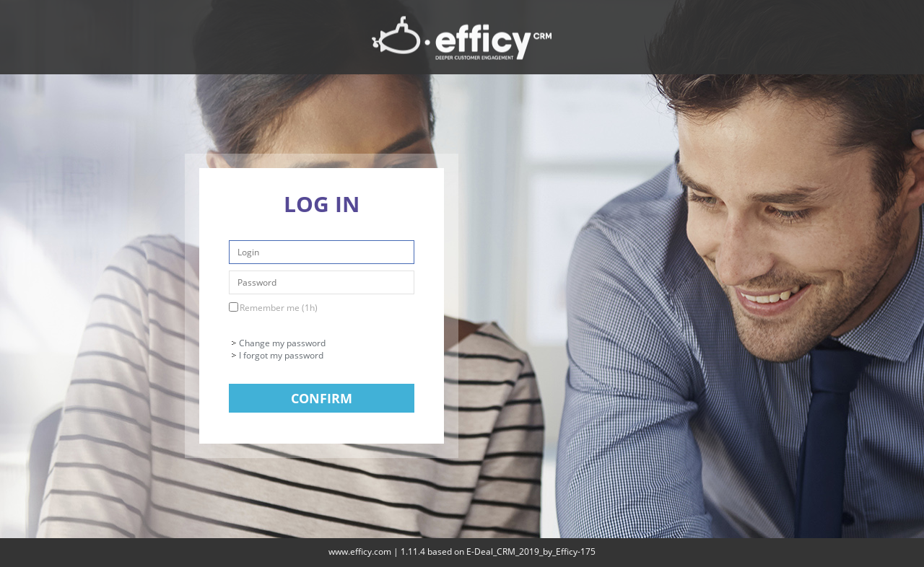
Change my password (282, 343)
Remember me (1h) (279, 308)
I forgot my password (281, 355)
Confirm (322, 398)
